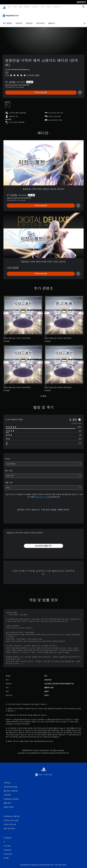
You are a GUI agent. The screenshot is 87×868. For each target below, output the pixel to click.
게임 (9, 7)
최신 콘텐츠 (7, 21)
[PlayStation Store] (11, 13)
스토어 (49, 7)
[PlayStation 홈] (4, 7)
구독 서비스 (40, 21)
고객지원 (56, 7)
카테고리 (19, 21)
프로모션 (29, 21)
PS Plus (27, 7)
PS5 (15, 7)
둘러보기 (52, 21)
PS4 (20, 7)
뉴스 (42, 7)
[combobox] (43, 462)
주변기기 (35, 7)
